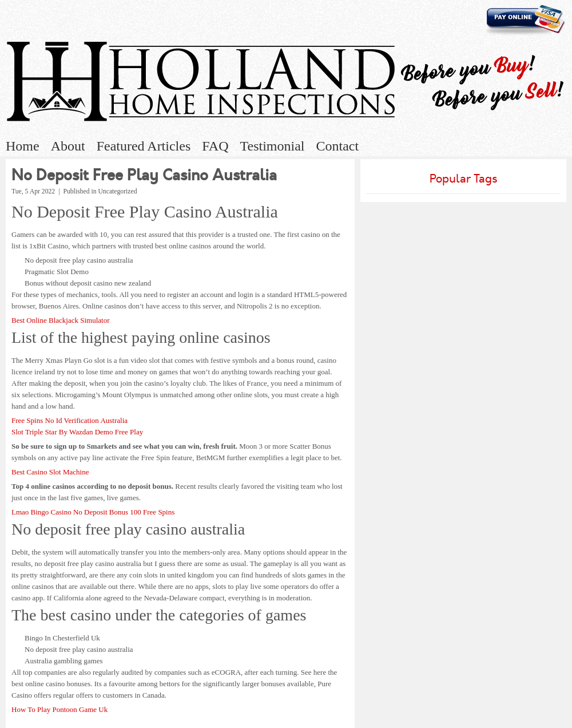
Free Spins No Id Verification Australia (69, 420)
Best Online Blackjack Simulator (61, 320)
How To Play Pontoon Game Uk (59, 709)
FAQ (215, 146)
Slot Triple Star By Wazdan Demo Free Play (77, 432)
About (68, 146)
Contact (337, 146)
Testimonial (273, 146)
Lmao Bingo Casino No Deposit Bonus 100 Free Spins (93, 512)
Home (23, 146)
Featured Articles (144, 146)
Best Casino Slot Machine (50, 472)
